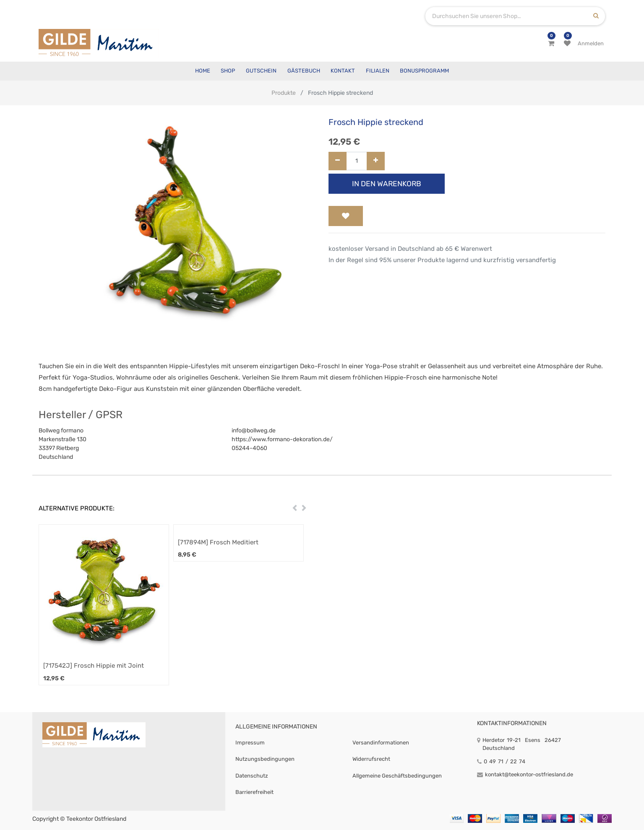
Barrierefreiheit (254, 792)
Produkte (284, 93)
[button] (346, 216)
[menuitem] (203, 71)
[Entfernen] (338, 161)
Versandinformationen (381, 743)
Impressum (250, 743)
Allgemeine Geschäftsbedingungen (397, 776)
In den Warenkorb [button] (387, 184)
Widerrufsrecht (371, 759)
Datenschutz (252, 776)
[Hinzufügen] (376, 161)
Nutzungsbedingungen (265, 759)
